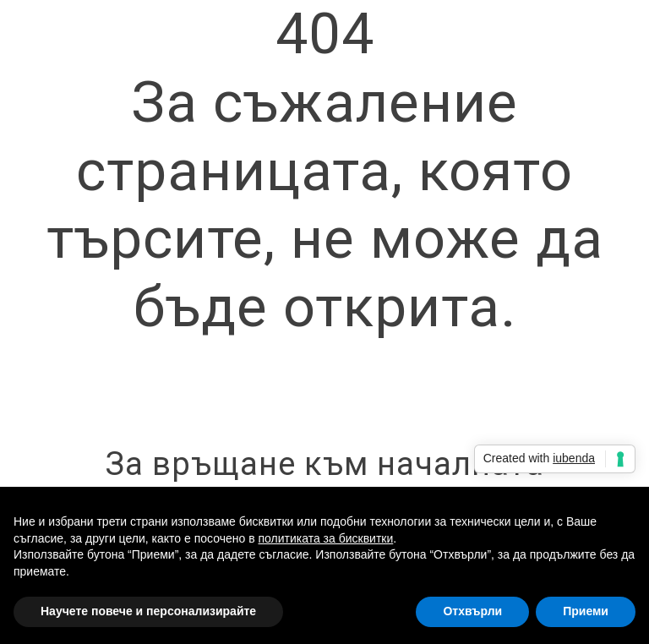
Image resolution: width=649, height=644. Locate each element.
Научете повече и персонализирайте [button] (148, 611)
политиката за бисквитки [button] (325, 538)
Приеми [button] (586, 611)
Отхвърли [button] (472, 611)
